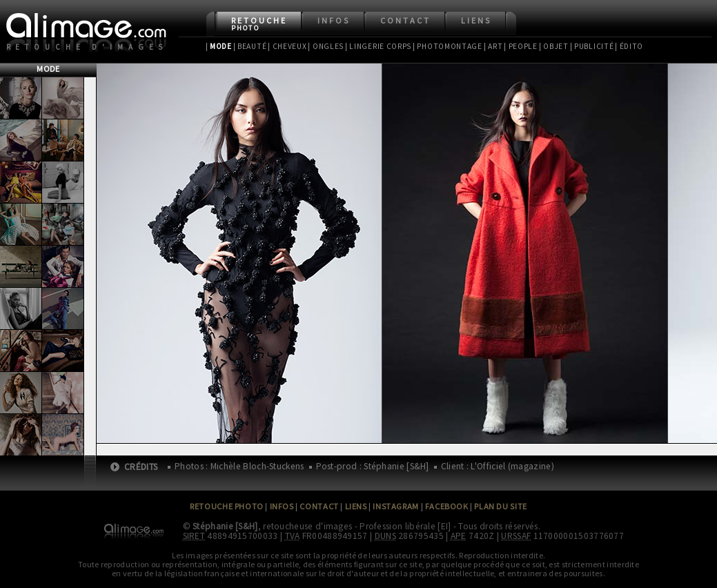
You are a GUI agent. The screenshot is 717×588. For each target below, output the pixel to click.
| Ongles (326, 46)
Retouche (259, 24)
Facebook (447, 506)
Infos (334, 20)
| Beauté (250, 46)
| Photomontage (448, 46)
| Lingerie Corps (378, 46)
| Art (493, 46)
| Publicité (592, 46)
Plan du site (500, 506)
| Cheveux (287, 46)
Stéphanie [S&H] (225, 526)
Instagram (395, 506)
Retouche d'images (87, 47)
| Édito (629, 46)
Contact (405, 20)
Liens (476, 20)
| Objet (554, 46)
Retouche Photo (227, 506)
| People (521, 46)
